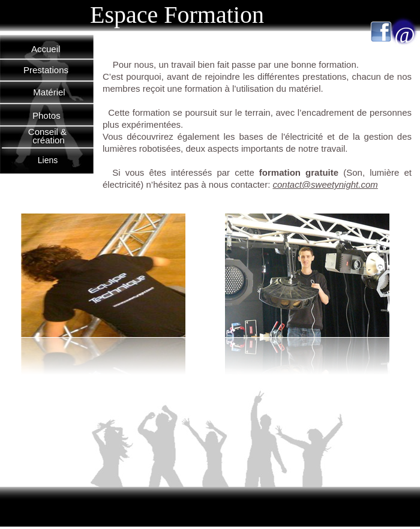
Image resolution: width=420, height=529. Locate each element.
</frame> (357, 362)
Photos (46, 115)
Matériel (49, 92)
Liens (48, 160)
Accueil (46, 49)
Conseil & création (49, 136)
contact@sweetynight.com (325, 184)
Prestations (46, 70)
